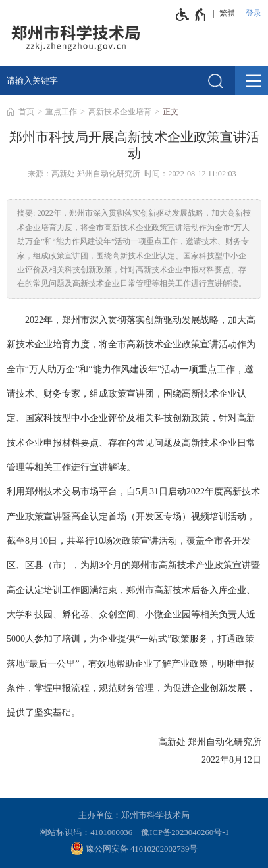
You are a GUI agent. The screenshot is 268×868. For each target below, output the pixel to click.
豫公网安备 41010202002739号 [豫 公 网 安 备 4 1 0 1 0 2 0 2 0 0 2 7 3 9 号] (134, 848)
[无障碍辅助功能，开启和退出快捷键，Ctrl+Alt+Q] (191, 14)
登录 (254, 13)
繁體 (227, 13)
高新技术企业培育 (120, 112)
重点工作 (61, 112)
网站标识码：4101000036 (86, 832)
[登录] (252, 13)
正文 (171, 112)
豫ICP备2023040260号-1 (185, 832)
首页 (26, 112)
